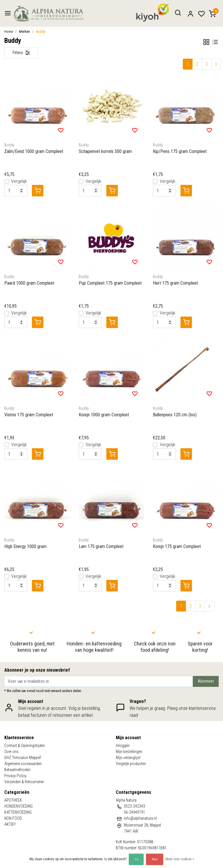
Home (9, 31)
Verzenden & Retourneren (24, 782)
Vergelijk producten (131, 764)
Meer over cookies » (180, 859)
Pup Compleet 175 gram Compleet (110, 283)
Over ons (11, 752)
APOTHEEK (13, 800)
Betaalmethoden (17, 770)
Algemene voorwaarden (23, 764)
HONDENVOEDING (19, 806)
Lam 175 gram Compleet (101, 546)
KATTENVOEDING (18, 812)
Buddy (41, 31)
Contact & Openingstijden (25, 746)
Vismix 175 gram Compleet (29, 415)
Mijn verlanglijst (128, 758)
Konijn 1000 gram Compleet (104, 415)
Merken (24, 31)
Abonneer (206, 681)
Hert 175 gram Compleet (175, 283)
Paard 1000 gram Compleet (29, 283)
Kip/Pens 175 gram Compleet (180, 151)
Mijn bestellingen (129, 752)
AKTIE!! (10, 824)
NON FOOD (13, 818)
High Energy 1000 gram (25, 546)
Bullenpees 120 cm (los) (175, 415)
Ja (136, 859)
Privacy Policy (15, 776)
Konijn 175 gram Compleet (177, 546)
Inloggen (123, 746)
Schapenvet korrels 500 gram (105, 151)
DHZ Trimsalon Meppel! (23, 758)
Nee (155, 859)
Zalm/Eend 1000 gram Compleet (34, 151)
